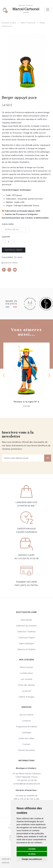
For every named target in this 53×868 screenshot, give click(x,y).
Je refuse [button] (32, 854)
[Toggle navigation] (48, 10)
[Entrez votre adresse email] (23, 458)
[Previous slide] (4, 375)
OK (48, 458)
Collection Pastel (26, 638)
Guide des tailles (10, 263)
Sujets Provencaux (28, 23)
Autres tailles (8, 224)
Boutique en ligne (9, 23)
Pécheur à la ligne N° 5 (27, 402)
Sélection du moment (26, 626)
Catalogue (26, 732)
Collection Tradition (26, 632)
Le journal (26, 691)
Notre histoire (26, 667)
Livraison (27, 721)
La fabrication (26, 673)
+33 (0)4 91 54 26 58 (28, 558)
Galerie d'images (26, 697)
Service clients (27, 715)
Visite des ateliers (26, 685)
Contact (26, 744)
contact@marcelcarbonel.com (27, 784)
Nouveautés (26, 620)
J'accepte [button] (32, 849)
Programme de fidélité (26, 727)
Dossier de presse (26, 750)
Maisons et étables (27, 649)
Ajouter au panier (14, 250)
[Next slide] (49, 375)
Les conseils (27, 679)
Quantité (6, 237)
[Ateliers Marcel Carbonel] (26, 9)
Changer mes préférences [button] (32, 859)
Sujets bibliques (26, 643)
